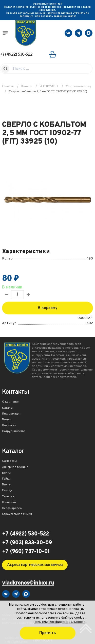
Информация (12, 414)
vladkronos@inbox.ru (28, 583)
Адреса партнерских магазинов (35, 565)
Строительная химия (17, 514)
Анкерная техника (15, 467)
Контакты (15, 393)
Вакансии (9, 426)
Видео (7, 420)
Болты (7, 473)
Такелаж (8, 497)
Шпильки (9, 503)
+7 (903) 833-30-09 (27, 543)
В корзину (48, 308)
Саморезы (9, 461)
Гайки (6, 479)
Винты (7, 485)
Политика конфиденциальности (60, 622)
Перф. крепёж (12, 509)
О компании (11, 402)
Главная (8, 86)
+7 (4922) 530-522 (16, 55)
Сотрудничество (14, 432)
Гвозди (7, 491)
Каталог (8, 408)
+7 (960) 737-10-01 (26, 552)
